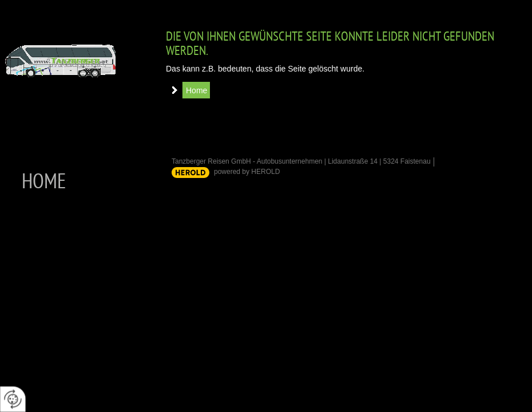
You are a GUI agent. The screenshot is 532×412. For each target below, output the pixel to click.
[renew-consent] (13, 399)
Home (196, 90)
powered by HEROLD (247, 172)
